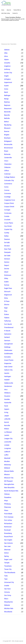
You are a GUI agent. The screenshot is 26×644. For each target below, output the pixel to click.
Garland (7, 337)
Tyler (6, 579)
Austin (6, 86)
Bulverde (7, 154)
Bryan (6, 151)
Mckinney (8, 465)
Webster (7, 605)
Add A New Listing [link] (6, 13)
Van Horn (7, 589)
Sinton (6, 553)
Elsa (6, 311)
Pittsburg (7, 504)
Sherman (7, 550)
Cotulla (7, 216)
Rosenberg (8, 533)
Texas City (8, 569)
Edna (6, 298)
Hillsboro (7, 393)
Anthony (7, 69)
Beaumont (8, 109)
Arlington (7, 79)
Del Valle (7, 256)
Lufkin (6, 455)
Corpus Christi (9, 207)
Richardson (8, 524)
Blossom (7, 128)
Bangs (6, 99)
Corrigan (7, 210)
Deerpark (7, 252)
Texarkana (8, 566)
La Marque (8, 432)
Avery (6, 89)
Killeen (7, 429)
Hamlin (7, 373)
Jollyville (7, 419)
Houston (7, 396)
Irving (6, 412)
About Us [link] (9, 10)
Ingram (7, 409)
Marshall (7, 458)
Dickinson (8, 275)
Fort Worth (8, 324)
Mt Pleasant (8, 481)
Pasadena (8, 497)
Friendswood (9, 327)
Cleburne (7, 167)
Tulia (6, 576)
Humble (7, 399)
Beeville (7, 115)
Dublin (6, 282)
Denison (7, 259)
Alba (6, 53)
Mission (7, 475)
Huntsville (8, 403)
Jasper (7, 416)
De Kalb (7, 243)
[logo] (6, 3)
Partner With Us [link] (17, 10)
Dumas (7, 285)
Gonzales (7, 357)
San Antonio (8, 543)
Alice (6, 56)
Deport (7, 265)
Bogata (7, 135)
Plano (6, 510)
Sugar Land (8, 559)
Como (6, 187)
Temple (7, 563)
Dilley (6, 278)
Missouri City (9, 478)
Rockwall (7, 530)
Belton (6, 122)
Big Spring (8, 125)
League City (8, 439)
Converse (8, 193)
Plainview (8, 507)
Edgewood (8, 295)
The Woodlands (10, 573)
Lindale (7, 445)
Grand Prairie (9, 360)
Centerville (8, 158)
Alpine (6, 60)
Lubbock (7, 452)
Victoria (7, 592)
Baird (6, 92)
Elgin (6, 308)
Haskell (7, 380)
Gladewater (8, 350)
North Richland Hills (11, 491)
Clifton (7, 171)
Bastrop (7, 102)
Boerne (7, 131)
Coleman (7, 174)
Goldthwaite (8, 354)
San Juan (7, 546)
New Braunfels (9, 488)
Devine (7, 269)
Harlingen (8, 376)
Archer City (8, 73)
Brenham (7, 138)
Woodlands (8, 612)
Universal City (9, 582)
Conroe (7, 190)
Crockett (7, 220)
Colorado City (9, 180)
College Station (10, 177)
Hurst (6, 406)
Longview (8, 448)
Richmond (8, 527)
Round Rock (8, 537)
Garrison (7, 341)
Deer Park (8, 249)
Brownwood (8, 148)
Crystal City (8, 229)
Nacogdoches (9, 484)
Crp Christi (8, 226)
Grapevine (8, 363)
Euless (7, 314)
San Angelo (8, 540)
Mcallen (7, 461)
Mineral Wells (9, 471)
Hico (6, 390)
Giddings (7, 347)
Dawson (7, 239)
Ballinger (7, 95)
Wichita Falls (9, 608)
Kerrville (7, 425)
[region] (14, 32)
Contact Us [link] (15, 13)
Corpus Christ (9, 203)
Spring (6, 556)
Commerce (8, 184)
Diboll (6, 272)
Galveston (8, 334)
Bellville (7, 118)
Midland (7, 468)
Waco (6, 599)
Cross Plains (9, 223)
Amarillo (7, 63)
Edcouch (7, 292)
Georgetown (8, 344)
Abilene (7, 50)
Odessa (7, 494)
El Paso (7, 301)
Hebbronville (9, 383)
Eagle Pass (8, 288)
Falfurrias (8, 321)
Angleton (7, 66)
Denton (7, 262)
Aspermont (8, 82)
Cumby (7, 233)
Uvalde (7, 586)
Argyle (6, 76)
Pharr (6, 501)
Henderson (8, 386)
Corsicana (8, 213)
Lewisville (8, 442)
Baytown (7, 105)
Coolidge (7, 197)
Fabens (7, 318)
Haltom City (8, 370)
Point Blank (8, 514)
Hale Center (8, 367)
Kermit (7, 422)
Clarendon (8, 164)
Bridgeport (8, 141)
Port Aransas (9, 517)
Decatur (7, 246)
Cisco (6, 161)
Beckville (7, 112)
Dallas (6, 236)
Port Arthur (8, 520)
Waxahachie (8, 602)
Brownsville (8, 144)
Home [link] (3, 10)
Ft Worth (7, 331)
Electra (7, 305)
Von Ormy (8, 595)
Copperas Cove (10, 200)
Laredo (7, 435)
